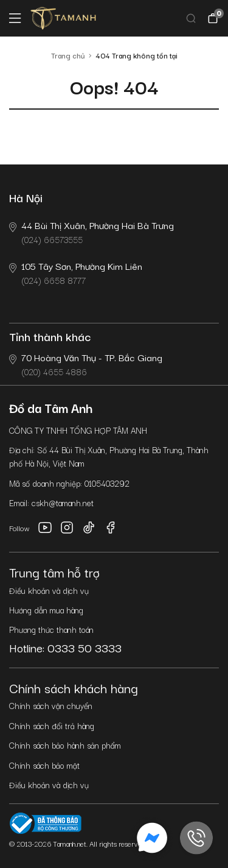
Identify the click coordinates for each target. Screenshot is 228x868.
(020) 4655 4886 (86, 364)
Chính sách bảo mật (44, 765)
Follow (19, 528)
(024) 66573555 (92, 232)
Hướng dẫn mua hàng (46, 610)
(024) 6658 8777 (76, 273)
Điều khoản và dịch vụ (49, 590)
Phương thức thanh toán (51, 629)
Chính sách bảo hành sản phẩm (65, 745)
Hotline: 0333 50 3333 (65, 647)
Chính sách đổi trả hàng (52, 725)
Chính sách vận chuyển (51, 705)
